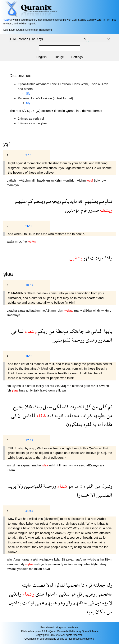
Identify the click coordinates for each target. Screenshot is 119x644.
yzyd (83, 465)
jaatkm (35, 310)
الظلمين (104, 495)
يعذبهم (91, 201)
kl (23, 386)
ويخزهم (53, 201)
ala (102, 465)
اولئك (28, 603)
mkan (39, 569)
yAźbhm (25, 180)
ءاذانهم (80, 603)
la (47, 564)
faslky (40, 386)
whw (87, 564)
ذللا (28, 406)
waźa (11, 242)
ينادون (15, 603)
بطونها (99, 415)
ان (19, 415)
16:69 (29, 356)
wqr (81, 564)
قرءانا (86, 585)
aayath (71, 559)
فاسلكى (60, 406)
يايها (107, 331)
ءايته (27, 585)
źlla (58, 386)
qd (28, 310)
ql (99, 559)
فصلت (38, 585)
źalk (37, 390)
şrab (87, 386)
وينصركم (36, 201)
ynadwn (23, 569)
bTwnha (78, 386)
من (51, 331)
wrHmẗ (106, 310)
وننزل (106, 486)
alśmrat (30, 386)
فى (14, 331)
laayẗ (44, 390)
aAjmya (39, 559)
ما (76, 486)
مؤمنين (72, 210)
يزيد (12, 486)
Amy (103, 564)
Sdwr (98, 180)
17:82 (29, 440)
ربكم (42, 331)
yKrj (64, 386)
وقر (68, 603)
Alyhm (82, 180)
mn (54, 310)
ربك (37, 406)
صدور (93, 210)
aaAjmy (82, 559)
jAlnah (18, 559)
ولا (19, 486)
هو (70, 486)
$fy (28, 93)
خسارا (83, 495)
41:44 (29, 511)
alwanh (104, 386)
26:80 (29, 226)
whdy (97, 310)
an (28, 390)
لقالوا (59, 585)
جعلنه (99, 585)
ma (35, 465)
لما (20, 331)
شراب (86, 415)
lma (76, 310)
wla (76, 465)
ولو (109, 585)
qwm (105, 180)
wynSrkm (70, 180)
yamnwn (54, 564)
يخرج (18, 406)
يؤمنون (101, 603)
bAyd (46, 569)
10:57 (29, 285)
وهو (61, 603)
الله (80, 201)
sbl (47, 386)
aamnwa (13, 564)
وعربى (89, 594)
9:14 (28, 155)
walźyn (40, 564)
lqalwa (49, 559)
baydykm (44, 180)
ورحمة (77, 340)
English (42, 57)
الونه (58, 415)
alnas (22, 310)
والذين (15, 594)
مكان (100, 612)
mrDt (19, 242)
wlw (10, 559)
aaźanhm (71, 564)
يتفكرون (74, 424)
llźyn (108, 559)
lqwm (52, 390)
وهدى (91, 340)
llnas (22, 390)
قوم (83, 210)
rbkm (60, 310)
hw (40, 465)
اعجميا (72, 585)
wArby (92, 559)
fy (81, 310)
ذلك (107, 424)
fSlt (63, 559)
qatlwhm (13, 180)
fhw (26, 242)
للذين (64, 594)
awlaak (12, 569)
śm (9, 386)
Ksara (11, 470)
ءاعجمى (104, 594)
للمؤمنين (61, 340)
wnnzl (11, 465)
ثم (110, 406)
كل (88, 406)
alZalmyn (93, 465)
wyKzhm (57, 180)
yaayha (12, 310)
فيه (50, 415)
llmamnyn (13, 315)
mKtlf (95, 386)
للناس (28, 415)
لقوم (87, 424)
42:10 (6, 20)
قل (79, 594)
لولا (49, 585)
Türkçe (59, 57)
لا (110, 603)
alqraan (27, 465)
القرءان (86, 486)
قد (87, 331)
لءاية (97, 424)
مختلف (71, 415)
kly (14, 386)
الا (92, 495)
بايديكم (69, 201)
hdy (22, 564)
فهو (86, 258)
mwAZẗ (46, 310)
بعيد (90, 612)
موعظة (61, 331)
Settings (77, 57)
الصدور (105, 340)
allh (34, 180)
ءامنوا (51, 594)
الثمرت (76, 406)
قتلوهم (105, 201)
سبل (47, 406)
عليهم (21, 201)
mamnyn (13, 185)
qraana (28, 559)
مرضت (96, 258)
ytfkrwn (61, 390)
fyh (9, 390)
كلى (102, 406)
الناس (96, 331)
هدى (39, 594)
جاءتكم (76, 331)
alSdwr (88, 310)
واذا (108, 258)
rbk (52, 386)
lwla (57, 559)
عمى (39, 603)
